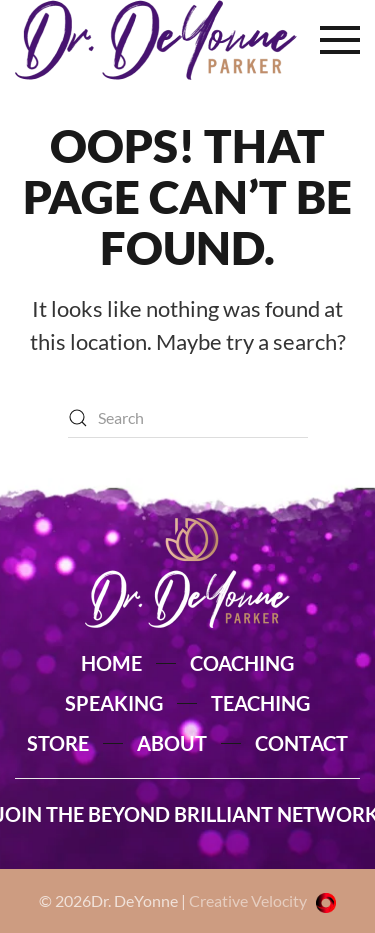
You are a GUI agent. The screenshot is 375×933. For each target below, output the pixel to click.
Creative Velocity (262, 900)
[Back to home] (156, 40)
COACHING (242, 663)
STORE (58, 743)
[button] (340, 40)
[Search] (188, 418)
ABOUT (172, 743)
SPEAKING (114, 703)
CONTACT (301, 743)
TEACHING (260, 703)
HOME (111, 663)
